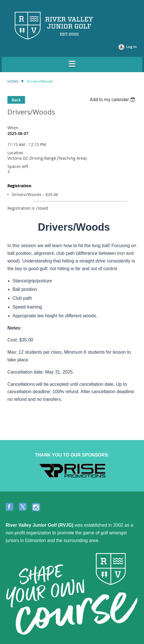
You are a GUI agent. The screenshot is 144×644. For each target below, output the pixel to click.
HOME (13, 81)
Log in (131, 47)
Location (15, 153)
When (13, 128)
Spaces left (18, 166)
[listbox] (113, 100)
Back (16, 100)
